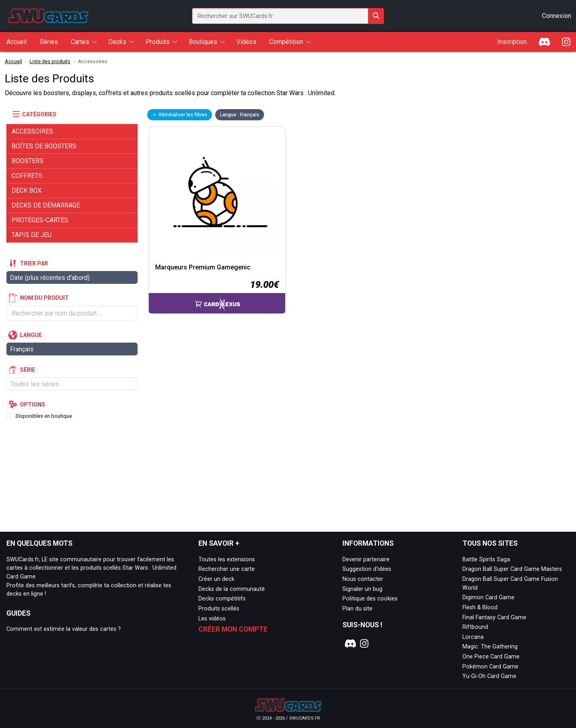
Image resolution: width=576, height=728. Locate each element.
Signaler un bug (362, 589)
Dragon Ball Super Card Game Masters (512, 569)
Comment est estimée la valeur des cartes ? (64, 629)
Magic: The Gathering (490, 647)
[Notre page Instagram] (364, 644)
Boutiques (203, 42)
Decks (117, 42)
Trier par (34, 263)
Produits (158, 42)
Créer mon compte (233, 629)
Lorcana (473, 637)
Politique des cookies (370, 599)
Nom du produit (44, 298)
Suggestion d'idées (367, 569)
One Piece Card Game (491, 657)
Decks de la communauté (232, 589)
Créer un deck (216, 579)
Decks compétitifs (222, 599)
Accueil (13, 61)
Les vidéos (212, 619)
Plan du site (357, 609)
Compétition (286, 42)
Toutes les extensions (227, 559)
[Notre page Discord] (349, 644)
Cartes (80, 42)
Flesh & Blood (480, 607)
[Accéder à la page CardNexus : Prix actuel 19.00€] (217, 295)
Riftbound (475, 627)
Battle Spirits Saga (486, 559)
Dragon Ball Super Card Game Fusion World (510, 583)
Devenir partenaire (366, 559)
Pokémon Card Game (490, 667)
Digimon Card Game (488, 597)
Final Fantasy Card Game (494, 617)
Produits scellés (219, 609)
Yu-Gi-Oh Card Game (489, 676)
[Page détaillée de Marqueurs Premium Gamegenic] (217, 195)
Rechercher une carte (227, 569)
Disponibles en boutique (44, 416)
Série (28, 370)
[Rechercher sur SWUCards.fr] (376, 16)
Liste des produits (50, 61)
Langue (31, 335)
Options (33, 405)
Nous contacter (363, 579)
